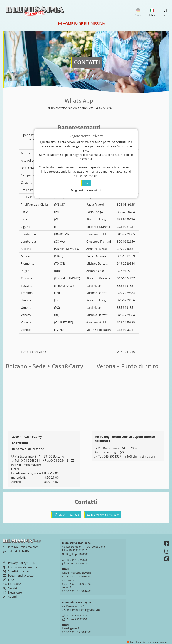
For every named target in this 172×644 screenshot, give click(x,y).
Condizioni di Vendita (20, 567)
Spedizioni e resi (17, 571)
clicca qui (86, 159)
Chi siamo (12, 584)
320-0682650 (126, 241)
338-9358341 (126, 330)
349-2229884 (126, 263)
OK (86, 183)
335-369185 (125, 286)
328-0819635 (126, 205)
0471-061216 (126, 352)
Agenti (10, 597)
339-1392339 (126, 256)
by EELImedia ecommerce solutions (150, 642)
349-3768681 (126, 249)
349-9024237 (126, 278)
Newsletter (13, 592)
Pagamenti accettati (19, 576)
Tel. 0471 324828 (66, 515)
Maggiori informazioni (86, 190)
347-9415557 (126, 271)
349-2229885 (126, 234)
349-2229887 (103, 108)
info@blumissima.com (26, 465)
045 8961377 (112, 456)
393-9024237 (126, 227)
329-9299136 (126, 219)
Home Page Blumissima (82, 24)
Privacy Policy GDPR (19, 563)
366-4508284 (126, 212)
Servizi (10, 588)
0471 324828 (29, 460)
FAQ (8, 580)
